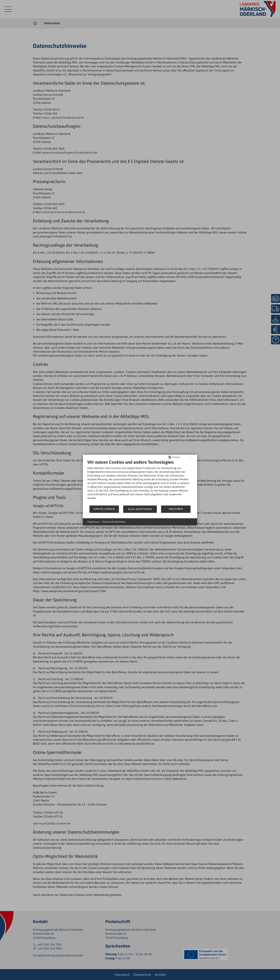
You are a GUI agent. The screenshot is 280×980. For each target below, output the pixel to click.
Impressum (93, 522)
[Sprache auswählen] (169, 457)
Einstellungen (104, 509)
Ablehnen (176, 509)
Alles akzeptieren (140, 509)
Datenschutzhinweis (114, 522)
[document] (140, 482)
